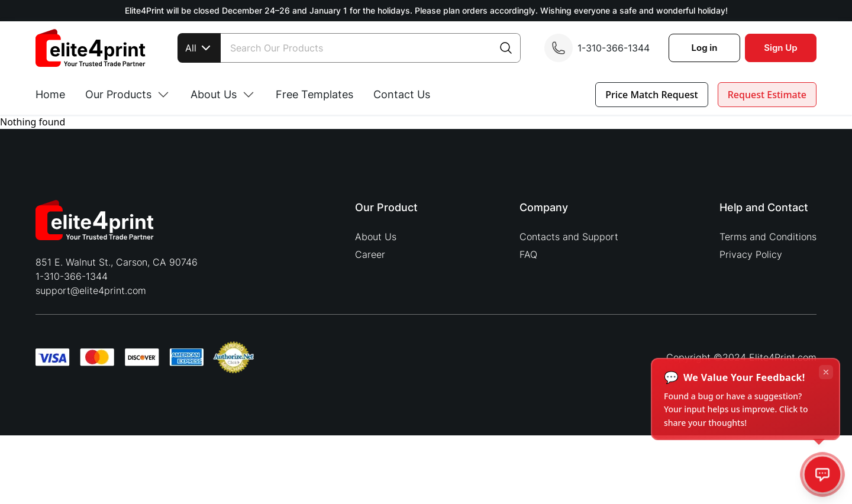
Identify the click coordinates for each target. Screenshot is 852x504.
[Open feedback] (823, 475)
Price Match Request (651, 95)
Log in (705, 48)
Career (370, 254)
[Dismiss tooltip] (826, 372)
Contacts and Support (569, 237)
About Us (376, 237)
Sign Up (780, 48)
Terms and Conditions (768, 237)
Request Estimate (767, 95)
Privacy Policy (751, 254)
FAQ (528, 254)
